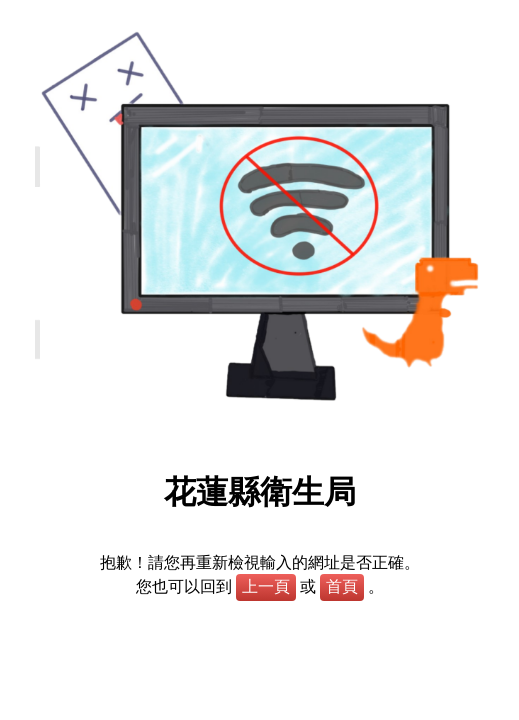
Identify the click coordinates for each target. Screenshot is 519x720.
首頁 (342, 586)
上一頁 (266, 586)
